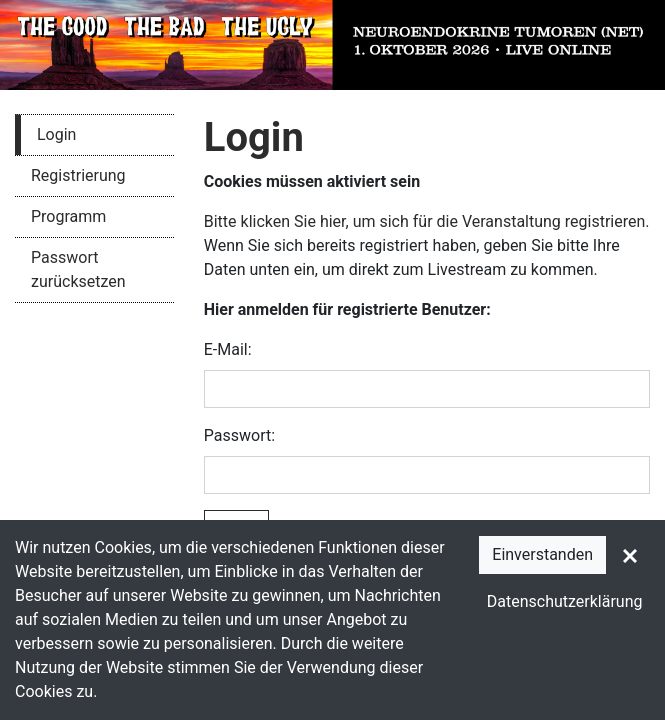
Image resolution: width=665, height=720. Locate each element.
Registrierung (78, 175)
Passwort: (239, 435)
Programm (68, 216)
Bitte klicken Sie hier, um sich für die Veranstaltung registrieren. (427, 221)
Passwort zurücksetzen (78, 269)
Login (56, 134)
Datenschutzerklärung (565, 601)
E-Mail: (228, 349)
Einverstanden (542, 554)
